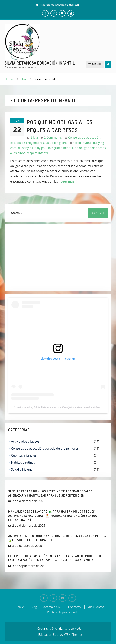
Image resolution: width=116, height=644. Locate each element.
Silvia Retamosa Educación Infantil (40, 63)
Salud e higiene (56, 143)
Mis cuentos (96, 607)
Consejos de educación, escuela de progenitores (45, 448)
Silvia (34, 137)
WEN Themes (73, 635)
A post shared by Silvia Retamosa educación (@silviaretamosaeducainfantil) (58, 407)
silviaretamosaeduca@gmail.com (60, 5)
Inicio (20, 607)
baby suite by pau (34, 148)
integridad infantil (61, 148)
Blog (34, 607)
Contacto (74, 607)
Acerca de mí (52, 607)
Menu (95, 64)
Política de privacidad (62, 612)
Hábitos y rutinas (23, 462)
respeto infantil (37, 153)
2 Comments (53, 137)
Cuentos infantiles (24, 455)
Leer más (68, 181)
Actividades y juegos (25, 441)
